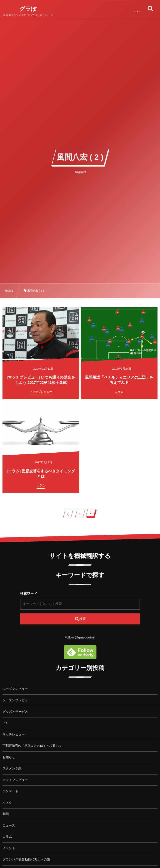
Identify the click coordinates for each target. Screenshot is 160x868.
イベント (9, 848)
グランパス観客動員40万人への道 (26, 859)
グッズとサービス (15, 712)
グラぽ (28, 9)
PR (5, 723)
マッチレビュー (14, 734)
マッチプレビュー (15, 780)
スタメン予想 (12, 768)
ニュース (9, 825)
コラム (7, 837)
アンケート (10, 791)
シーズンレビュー (15, 689)
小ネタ (7, 803)
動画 (6, 814)
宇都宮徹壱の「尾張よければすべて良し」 (32, 746)
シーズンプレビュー (17, 700)
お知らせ (9, 757)
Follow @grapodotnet (80, 637)
